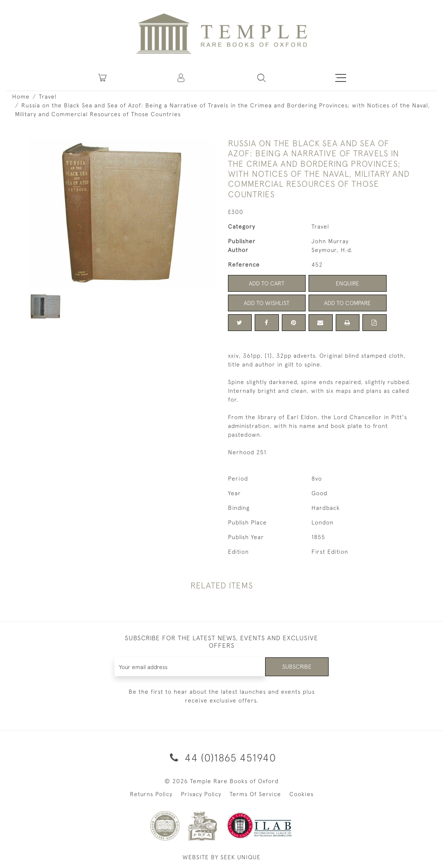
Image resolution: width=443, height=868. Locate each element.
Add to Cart (267, 283)
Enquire (347, 283)
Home (21, 97)
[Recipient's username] (190, 667)
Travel (48, 97)
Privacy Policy (201, 794)
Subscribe (297, 667)
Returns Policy (151, 794)
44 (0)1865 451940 (222, 757)
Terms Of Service (255, 794)
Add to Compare (347, 303)
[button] (182, 78)
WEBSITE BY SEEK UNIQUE (222, 857)
